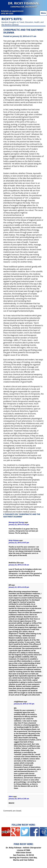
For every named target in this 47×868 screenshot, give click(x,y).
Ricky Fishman (14, 540)
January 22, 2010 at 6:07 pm (19, 543)
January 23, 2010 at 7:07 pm (24, 704)
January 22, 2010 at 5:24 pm (19, 525)
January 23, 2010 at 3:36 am (19, 565)
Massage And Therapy (16, 522)
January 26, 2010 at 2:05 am (19, 799)
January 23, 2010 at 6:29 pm (19, 587)
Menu (43, 13)
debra (11, 797)
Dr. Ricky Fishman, (24, 5)
